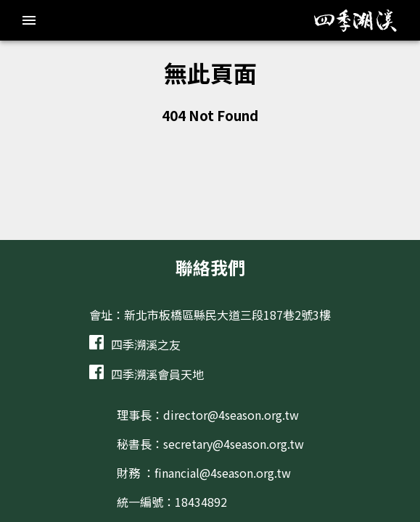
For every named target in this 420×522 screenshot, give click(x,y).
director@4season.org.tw (231, 415)
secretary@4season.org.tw (234, 444)
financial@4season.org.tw (223, 473)
